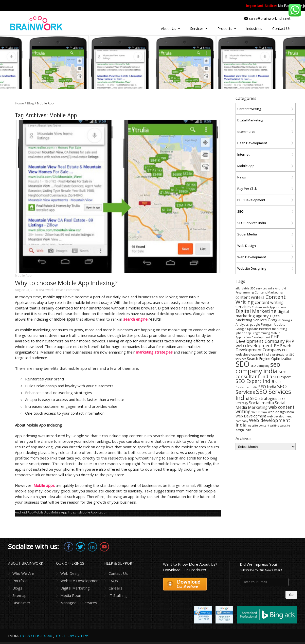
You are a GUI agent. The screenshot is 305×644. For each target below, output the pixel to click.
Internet (243, 154)
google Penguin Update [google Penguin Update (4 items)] (268, 325)
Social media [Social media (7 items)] (261, 403)
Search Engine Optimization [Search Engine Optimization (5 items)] (270, 358)
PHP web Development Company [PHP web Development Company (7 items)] (263, 348)
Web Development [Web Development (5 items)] (251, 416)
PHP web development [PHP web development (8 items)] (265, 343)
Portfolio (20, 581)
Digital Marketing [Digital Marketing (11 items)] (256, 311)
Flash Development (252, 143)
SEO (240, 211)
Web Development (252, 257)
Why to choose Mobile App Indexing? (66, 283)
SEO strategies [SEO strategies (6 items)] (264, 398)
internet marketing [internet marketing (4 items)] (273, 329)
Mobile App (23, 276)
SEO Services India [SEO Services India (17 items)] (263, 394)
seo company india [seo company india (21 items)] (258, 367)
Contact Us (281, 29)
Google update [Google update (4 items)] (247, 329)
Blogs (17, 588)
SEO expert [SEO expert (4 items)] (282, 377)
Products (225, 29)
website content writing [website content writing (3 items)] (263, 426)
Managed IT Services (79, 603)
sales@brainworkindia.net (270, 18)
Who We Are (23, 573)
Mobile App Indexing (65, 512)
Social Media (247, 234)
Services (197, 29)
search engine (135, 319)
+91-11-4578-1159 (72, 636)
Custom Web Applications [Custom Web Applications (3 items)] (269, 307)
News (242, 177)
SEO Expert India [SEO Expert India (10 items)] (255, 381)
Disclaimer (21, 603)
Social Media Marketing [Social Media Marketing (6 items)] (260, 405)
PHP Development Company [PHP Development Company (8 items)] (260, 339)
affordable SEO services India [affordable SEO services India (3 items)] (255, 288)
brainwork (46, 290)
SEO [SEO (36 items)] (243, 364)
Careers (115, 588)
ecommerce (246, 132)
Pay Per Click (247, 189)
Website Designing (252, 268)
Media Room (71, 595)
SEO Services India (252, 223)
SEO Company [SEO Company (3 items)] (260, 366)
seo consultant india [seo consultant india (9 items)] (261, 374)
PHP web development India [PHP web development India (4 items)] (262, 352)
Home (19, 103)
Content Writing (249, 109)
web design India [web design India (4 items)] (281, 412)
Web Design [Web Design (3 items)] (259, 412)
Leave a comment (67, 290)
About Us (169, 29)
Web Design (247, 246)
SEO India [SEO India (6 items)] (267, 387)
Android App (24, 512)
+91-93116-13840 (36, 636)
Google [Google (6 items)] (274, 320)
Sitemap (20, 595)
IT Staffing (118, 595)
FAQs (113, 581)
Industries (254, 29)
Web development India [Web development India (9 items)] (263, 422)
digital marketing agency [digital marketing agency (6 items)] (262, 314)
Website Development (80, 581)
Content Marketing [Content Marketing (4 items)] (268, 292)
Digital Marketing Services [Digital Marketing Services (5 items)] (258, 318)
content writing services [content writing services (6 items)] (259, 304)
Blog (30, 103)
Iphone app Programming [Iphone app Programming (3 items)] (253, 333)
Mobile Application (94, 512)
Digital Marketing (250, 120)
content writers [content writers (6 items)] (250, 297)
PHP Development (251, 200)
